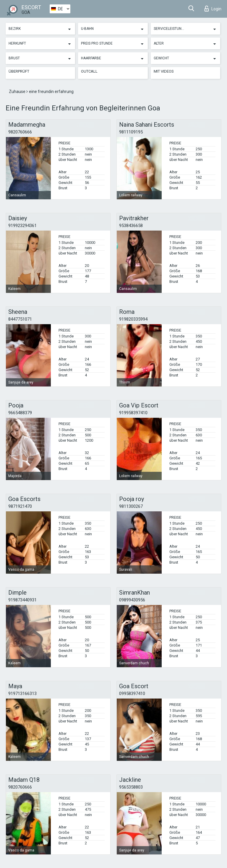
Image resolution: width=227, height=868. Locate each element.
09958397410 (132, 694)
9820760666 (20, 132)
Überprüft (19, 71)
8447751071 (20, 319)
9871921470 (20, 506)
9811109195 (131, 132)
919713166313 (22, 694)
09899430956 (132, 600)
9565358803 (131, 787)
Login (213, 9)
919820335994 (133, 319)
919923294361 (22, 226)
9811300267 (131, 506)
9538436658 (131, 226)
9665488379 (20, 413)
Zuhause (18, 92)
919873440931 (22, 600)
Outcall (89, 71)
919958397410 (133, 413)
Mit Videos (164, 71)
